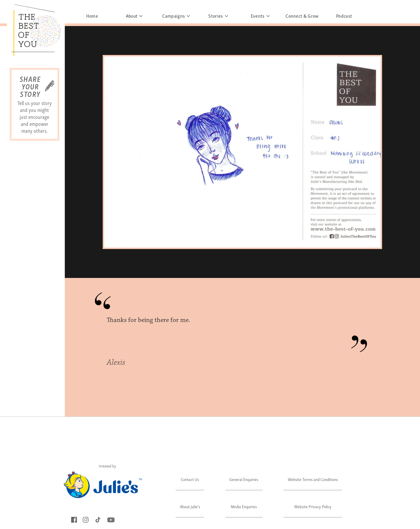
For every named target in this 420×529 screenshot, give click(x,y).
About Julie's (190, 506)
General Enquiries (244, 479)
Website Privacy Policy (313, 506)
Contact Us (190, 479)
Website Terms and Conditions (313, 479)
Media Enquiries (244, 506)
